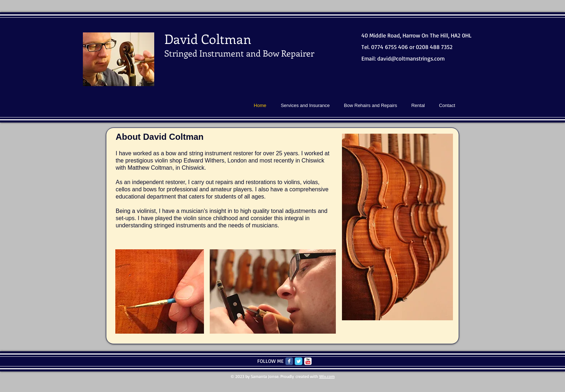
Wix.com (327, 376)
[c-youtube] (308, 361)
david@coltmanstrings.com (411, 58)
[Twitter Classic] (299, 361)
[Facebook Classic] (289, 361)
